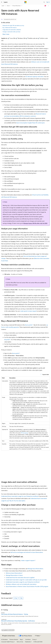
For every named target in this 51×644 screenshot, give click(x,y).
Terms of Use (20, 642)
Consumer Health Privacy (7, 642)
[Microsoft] (25, 2)
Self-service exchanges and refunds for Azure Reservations (27, 552)
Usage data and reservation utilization (12, 30)
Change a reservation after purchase (11, 32)
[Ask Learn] (45, 6)
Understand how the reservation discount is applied (20, 577)
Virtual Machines (16, 6)
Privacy (34, 639)
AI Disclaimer (4, 639)
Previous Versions (14, 639)
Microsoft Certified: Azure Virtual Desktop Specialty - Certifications (18, 621)
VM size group (24, 433)
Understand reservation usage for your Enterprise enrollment (23, 582)
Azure (8, 6)
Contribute (28, 639)
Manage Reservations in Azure (14, 575)
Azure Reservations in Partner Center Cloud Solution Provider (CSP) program (27, 586)
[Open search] (44, 2)
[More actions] (48, 6)
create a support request (28, 560)
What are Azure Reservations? (14, 573)
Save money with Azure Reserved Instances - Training (15, 614)
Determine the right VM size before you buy (13, 25)
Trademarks (28, 642)
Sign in (48, 2)
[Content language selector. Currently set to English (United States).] (9, 636)
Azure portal (28, 325)
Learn (3, 6)
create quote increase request (28, 311)
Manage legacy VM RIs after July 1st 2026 (35, 223)
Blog (21, 639)
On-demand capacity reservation (35, 76)
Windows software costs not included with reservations (21, 584)
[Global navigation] (2, 2)
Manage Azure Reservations (35, 569)
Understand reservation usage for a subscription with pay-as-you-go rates (26, 580)
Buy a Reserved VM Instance (10, 28)
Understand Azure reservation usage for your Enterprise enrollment (20, 496)
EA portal (7, 340)
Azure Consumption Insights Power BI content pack (30, 123)
